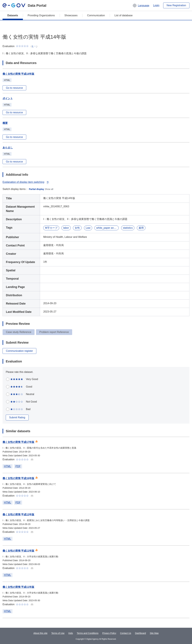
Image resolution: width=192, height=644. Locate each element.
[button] (141, 5)
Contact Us (126, 633)
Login (156, 5)
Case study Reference (19, 332)
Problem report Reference (54, 332)
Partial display (37, 189)
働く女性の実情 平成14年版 (18, 74)
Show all (49, 189)
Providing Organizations (41, 15)
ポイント (8, 98)
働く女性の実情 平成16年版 (18, 478)
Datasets (13, 15)
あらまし (8, 148)
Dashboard (141, 633)
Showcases (71, 15)
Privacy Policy (109, 633)
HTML (8, 466)
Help (71, 633)
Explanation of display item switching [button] (26, 182)
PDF (18, 466)
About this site (40, 633)
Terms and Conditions (88, 633)
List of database (124, 15)
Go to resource (14, 88)
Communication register (19, 351)
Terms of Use (58, 633)
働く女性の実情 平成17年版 (18, 442)
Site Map (154, 633)
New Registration (176, 5)
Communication (96, 15)
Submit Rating (17, 417)
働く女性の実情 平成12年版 (18, 514)
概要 (5, 123)
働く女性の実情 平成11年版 (18, 551)
